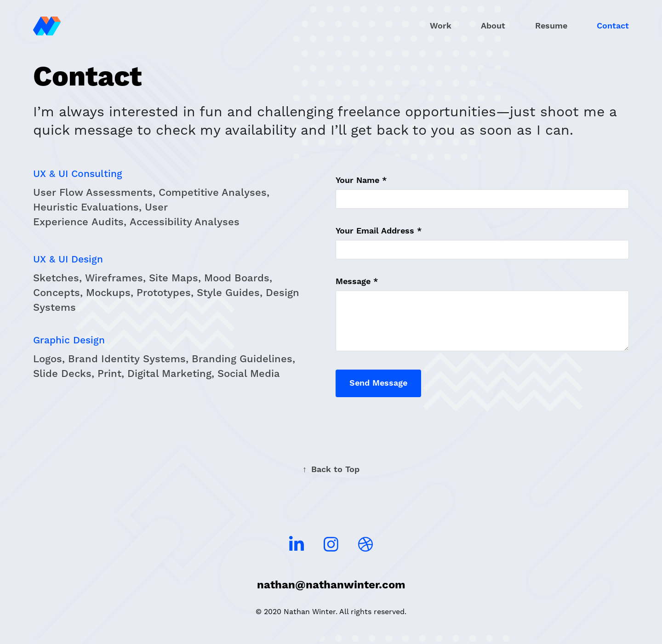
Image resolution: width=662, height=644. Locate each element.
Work (441, 26)
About (493, 26)
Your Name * (361, 181)
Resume (551, 26)
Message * (357, 282)
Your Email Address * (379, 231)
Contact (613, 26)
